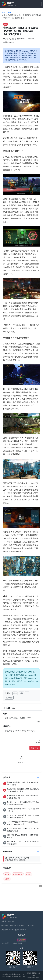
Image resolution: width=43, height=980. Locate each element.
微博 (21, 693)
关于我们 (5, 925)
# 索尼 (7, 879)
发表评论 (7, 726)
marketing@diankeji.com (18, 930)
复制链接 (9, 698)
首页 (3, 12)
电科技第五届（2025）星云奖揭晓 (22, 859)
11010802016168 (34, 978)
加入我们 (13, 925)
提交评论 (35, 748)
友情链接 (31, 925)
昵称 (5, 714)
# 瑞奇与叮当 (18, 874)
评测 (9, 12)
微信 (15, 693)
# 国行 (28, 874)
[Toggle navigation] (38, 4)
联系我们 (22, 925)
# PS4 (7, 874)
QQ (27, 693)
